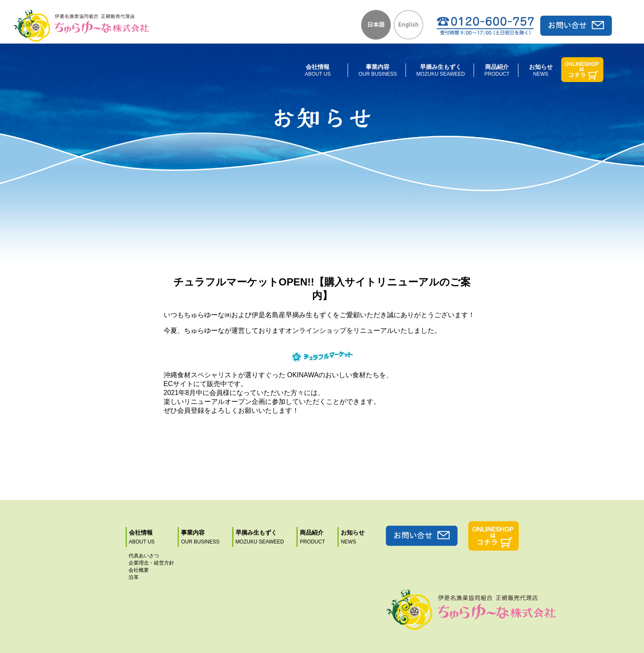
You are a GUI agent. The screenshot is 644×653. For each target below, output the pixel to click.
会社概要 (139, 570)
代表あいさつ (144, 556)
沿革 (134, 577)
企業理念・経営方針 (151, 563)
